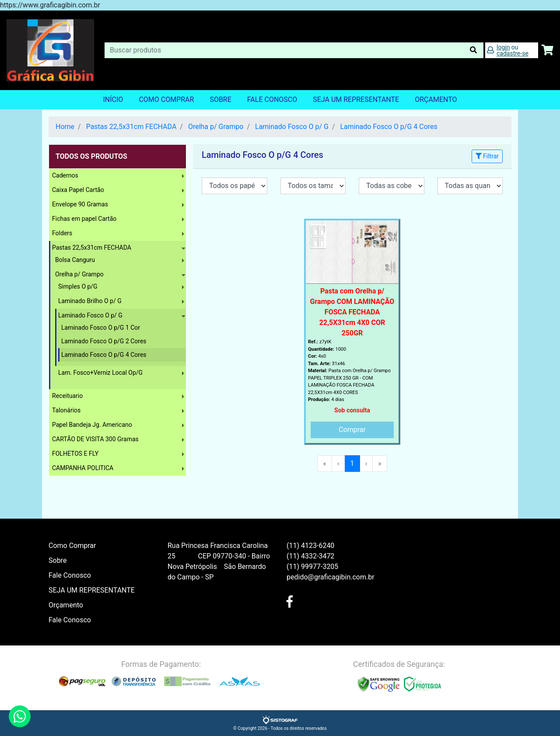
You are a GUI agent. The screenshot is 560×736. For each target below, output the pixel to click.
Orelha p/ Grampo (216, 127)
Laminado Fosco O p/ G (292, 127)
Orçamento (66, 605)
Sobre (220, 99)
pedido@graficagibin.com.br (331, 577)
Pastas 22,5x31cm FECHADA (131, 127)
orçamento (436, 99)
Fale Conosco (272, 99)
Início (113, 99)
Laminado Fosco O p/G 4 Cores (388, 127)
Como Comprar (166, 99)
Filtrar (487, 156)
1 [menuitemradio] (352, 463)
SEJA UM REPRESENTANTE (356, 99)
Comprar (352, 430)
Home (65, 127)
